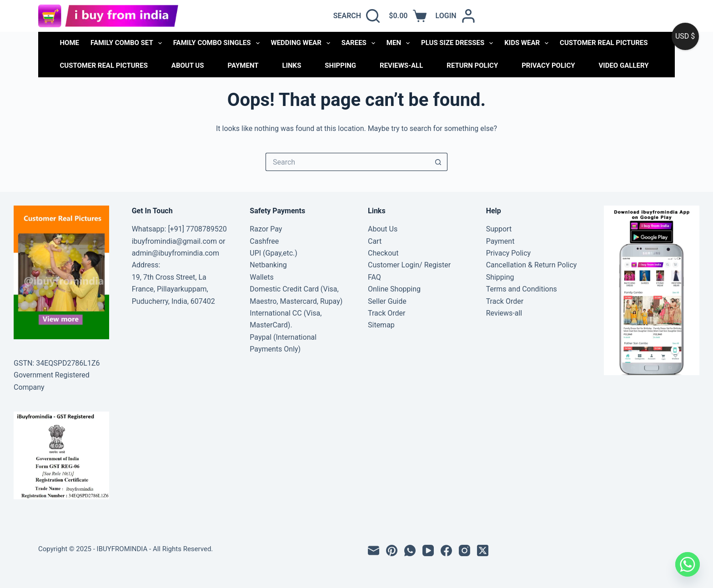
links (292, 65)
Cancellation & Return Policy (532, 265)
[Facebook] (446, 550)
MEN (400, 43)
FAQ (374, 277)
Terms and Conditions (522, 289)
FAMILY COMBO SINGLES (218, 43)
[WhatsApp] (410, 550)
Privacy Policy (548, 65)
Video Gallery (623, 65)
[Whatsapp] (688, 564)
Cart (375, 241)
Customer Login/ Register (409, 265)
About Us (188, 65)
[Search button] (438, 162)
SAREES (360, 43)
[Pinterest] (392, 550)
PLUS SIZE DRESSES (459, 43)
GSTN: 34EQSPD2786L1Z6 (57, 363)
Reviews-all (401, 65)
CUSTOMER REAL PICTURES (604, 43)
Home (70, 43)
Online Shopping (394, 289)
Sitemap (381, 325)
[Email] (374, 550)
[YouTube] (428, 550)
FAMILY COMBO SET (128, 43)
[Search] (357, 16)
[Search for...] (347, 162)
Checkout (383, 253)
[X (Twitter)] (483, 550)
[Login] (455, 16)
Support (499, 229)
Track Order (387, 313)
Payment (243, 65)
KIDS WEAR (528, 43)
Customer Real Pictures (104, 65)
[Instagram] (464, 550)
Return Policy (472, 65)
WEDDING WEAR (302, 43)
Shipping (340, 65)
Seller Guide (387, 301)
